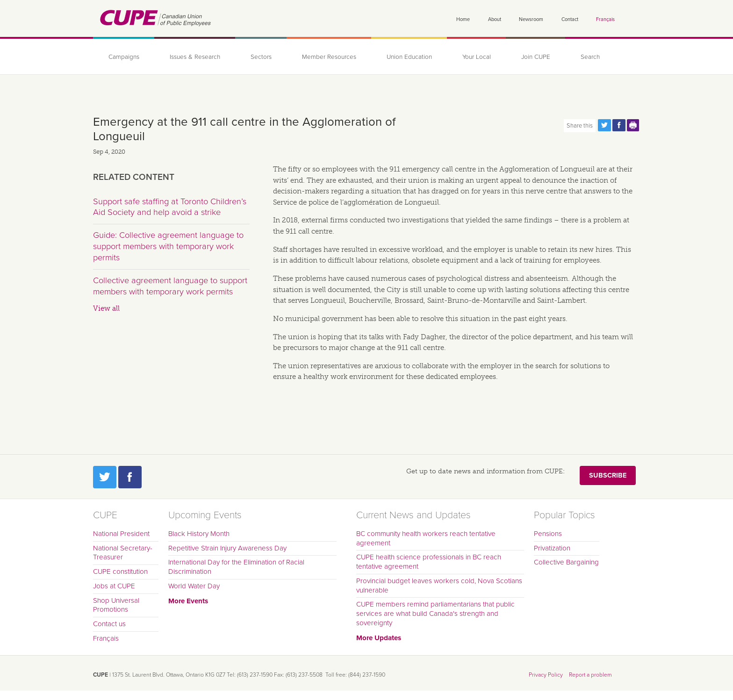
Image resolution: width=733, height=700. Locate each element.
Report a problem (590, 675)
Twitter (105, 477)
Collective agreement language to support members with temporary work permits (170, 286)
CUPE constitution (120, 571)
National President (121, 534)
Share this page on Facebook (619, 125)
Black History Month (199, 534)
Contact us (109, 624)
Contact (570, 19)
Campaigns (124, 57)
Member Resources (329, 57)
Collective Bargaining (566, 562)
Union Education (409, 57)
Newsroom (531, 19)
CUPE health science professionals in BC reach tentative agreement (429, 562)
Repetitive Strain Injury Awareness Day (227, 548)
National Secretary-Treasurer (123, 553)
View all (106, 308)
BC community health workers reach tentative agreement (426, 538)
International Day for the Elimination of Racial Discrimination (236, 567)
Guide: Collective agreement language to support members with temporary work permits (168, 246)
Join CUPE (536, 57)
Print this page (633, 125)
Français (605, 19)
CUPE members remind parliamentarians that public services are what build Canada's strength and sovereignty (435, 614)
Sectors (261, 57)
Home (463, 19)
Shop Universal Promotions (116, 605)
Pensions (548, 534)
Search (590, 57)
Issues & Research (195, 57)
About (495, 19)
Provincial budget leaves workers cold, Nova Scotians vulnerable (439, 586)
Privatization (552, 548)
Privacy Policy (546, 675)
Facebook (130, 477)
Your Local (477, 57)
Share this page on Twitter (604, 125)
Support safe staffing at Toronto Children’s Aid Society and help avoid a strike (170, 207)
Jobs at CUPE (114, 586)
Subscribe (608, 475)
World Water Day (194, 586)
